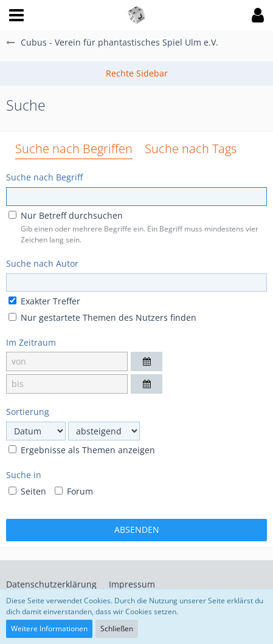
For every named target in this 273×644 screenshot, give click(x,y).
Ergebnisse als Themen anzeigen (82, 450)
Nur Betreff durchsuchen (66, 215)
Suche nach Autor (42, 263)
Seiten (27, 491)
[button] (16, 15)
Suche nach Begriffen (74, 149)
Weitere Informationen (49, 629)
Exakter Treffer (44, 301)
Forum (74, 491)
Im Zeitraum (31, 342)
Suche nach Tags (191, 149)
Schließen (117, 629)
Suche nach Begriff (44, 177)
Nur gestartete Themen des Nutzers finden (102, 317)
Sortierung (28, 412)
